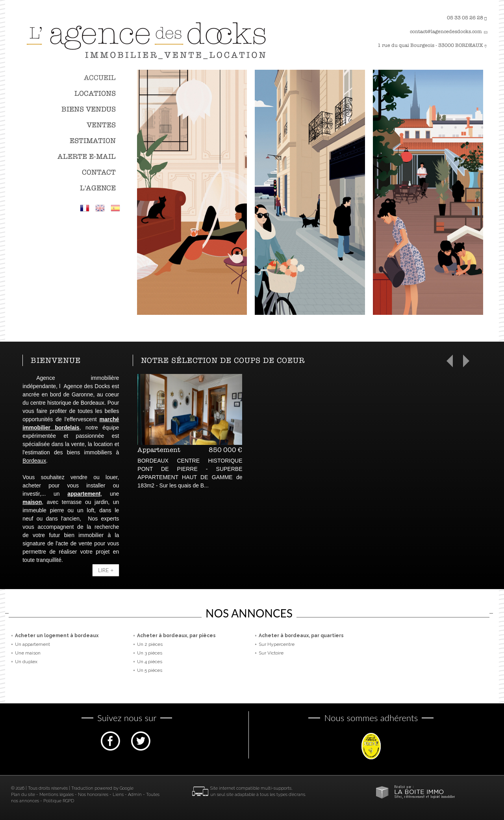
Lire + (106, 570)
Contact (99, 172)
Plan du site (23, 795)
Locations (95, 94)
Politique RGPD (59, 801)
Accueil (100, 78)
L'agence (98, 188)
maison (32, 502)
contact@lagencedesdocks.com (446, 32)
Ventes (101, 125)
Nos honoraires (93, 795)
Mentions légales (57, 795)
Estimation (93, 141)
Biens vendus (89, 109)
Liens (118, 795)
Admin (135, 795)
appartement (84, 494)
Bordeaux (34, 461)
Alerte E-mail (87, 157)
